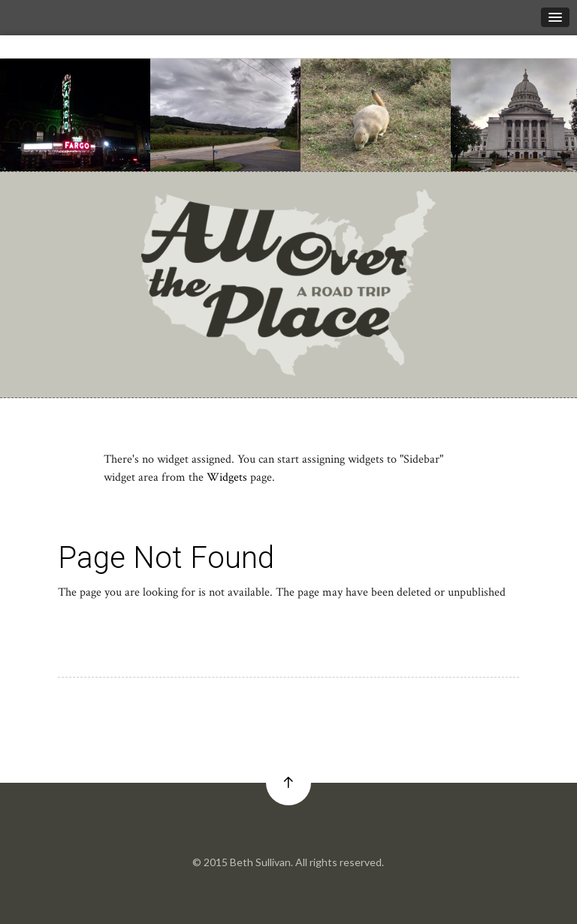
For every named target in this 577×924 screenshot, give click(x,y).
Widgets (227, 477)
